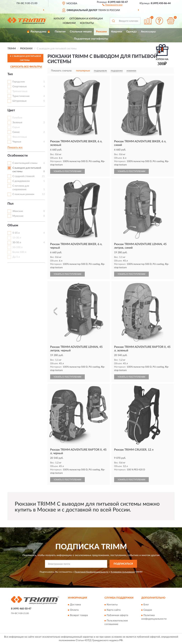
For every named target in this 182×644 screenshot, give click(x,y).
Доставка (75, 605)
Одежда (131, 32)
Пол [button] (10, 204)
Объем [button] (13, 225)
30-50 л (17, 243)
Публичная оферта (117, 616)
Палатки (60, 32)
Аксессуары (148, 32)
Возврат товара (79, 616)
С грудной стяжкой (23, 176)
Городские (19, 82)
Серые (16, 127)
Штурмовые (19, 101)
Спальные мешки (81, 32)
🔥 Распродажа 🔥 (38, 32)
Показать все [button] (15, 147)
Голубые (17, 118)
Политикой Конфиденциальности (91, 572)
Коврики (117, 32)
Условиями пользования (123, 572)
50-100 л (17, 247)
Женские (18, 211)
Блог (146, 605)
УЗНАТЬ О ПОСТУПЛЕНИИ (67, 171)
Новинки (69, 23)
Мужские (18, 216)
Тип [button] (10, 74)
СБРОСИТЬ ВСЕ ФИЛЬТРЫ (26, 67)
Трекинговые (20, 91)
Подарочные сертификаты (91, 39)
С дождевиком (21, 181)
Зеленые (17, 123)
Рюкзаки (101, 32)
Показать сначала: (61, 71)
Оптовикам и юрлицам (86, 19)
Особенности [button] (18, 156)
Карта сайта (114, 610)
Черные (17, 142)
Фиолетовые (20, 137)
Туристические (21, 96)
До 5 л (16, 257)
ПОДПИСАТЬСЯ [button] (123, 564)
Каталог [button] (59, 19)
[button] (112, 5)
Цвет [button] (11, 110)
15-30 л (17, 238)
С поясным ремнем (23, 194)
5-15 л (16, 233)
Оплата (74, 610)
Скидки (148, 610)
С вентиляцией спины (25, 163)
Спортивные (20, 87)
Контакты (87, 23)
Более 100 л (19, 252)
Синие (16, 132)
